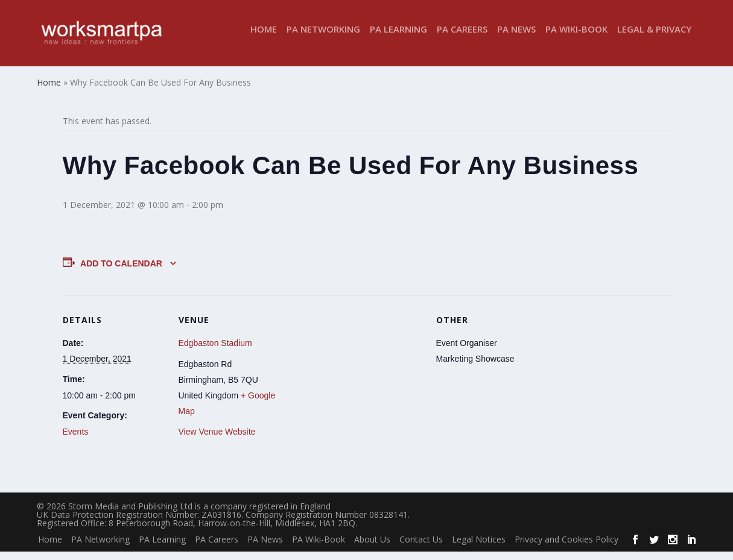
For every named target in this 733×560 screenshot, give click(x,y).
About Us (372, 547)
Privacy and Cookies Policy (566, 547)
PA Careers (462, 38)
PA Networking (323, 38)
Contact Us (421, 547)
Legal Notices (479, 547)
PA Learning (398, 38)
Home (264, 38)
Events (76, 440)
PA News (516, 38)
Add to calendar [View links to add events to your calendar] (121, 271)
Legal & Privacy (654, 38)
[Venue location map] (358, 387)
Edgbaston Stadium (215, 351)
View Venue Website (217, 440)
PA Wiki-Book (576, 38)
